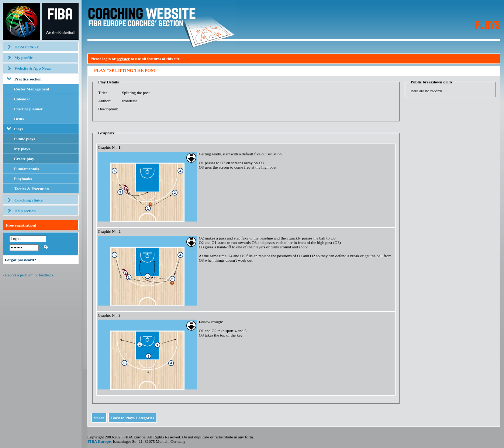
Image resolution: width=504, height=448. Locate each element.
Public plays (25, 139)
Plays (19, 129)
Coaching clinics (29, 200)
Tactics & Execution (31, 189)
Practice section (28, 79)
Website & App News (33, 68)
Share (99, 418)
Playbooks (23, 179)
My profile (24, 58)
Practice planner (28, 109)
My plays (22, 149)
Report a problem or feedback (29, 275)
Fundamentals (26, 169)
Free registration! (21, 225)
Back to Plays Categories (132, 418)
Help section (25, 211)
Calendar (22, 99)
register (123, 59)
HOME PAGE (27, 47)
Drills (19, 119)
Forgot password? (20, 260)
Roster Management (32, 89)
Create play (24, 159)
